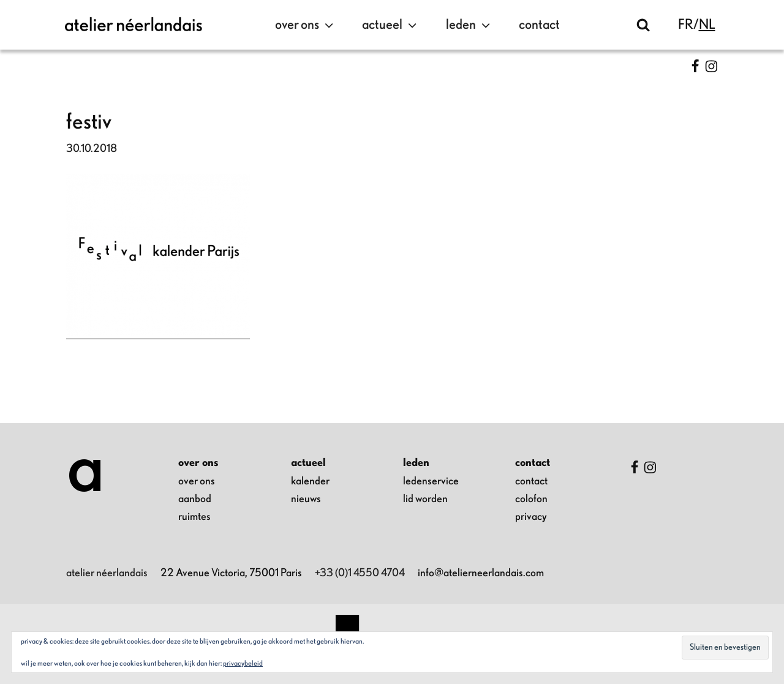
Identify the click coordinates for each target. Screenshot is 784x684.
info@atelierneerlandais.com (481, 573)
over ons (306, 25)
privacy (531, 517)
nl (707, 25)
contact (539, 25)
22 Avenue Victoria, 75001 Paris (231, 573)
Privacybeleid (243, 663)
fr (686, 25)
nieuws (306, 499)
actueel (391, 25)
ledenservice (431, 481)
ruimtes (194, 517)
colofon (531, 499)
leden (469, 25)
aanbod (195, 499)
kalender (310, 481)
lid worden (425, 499)
